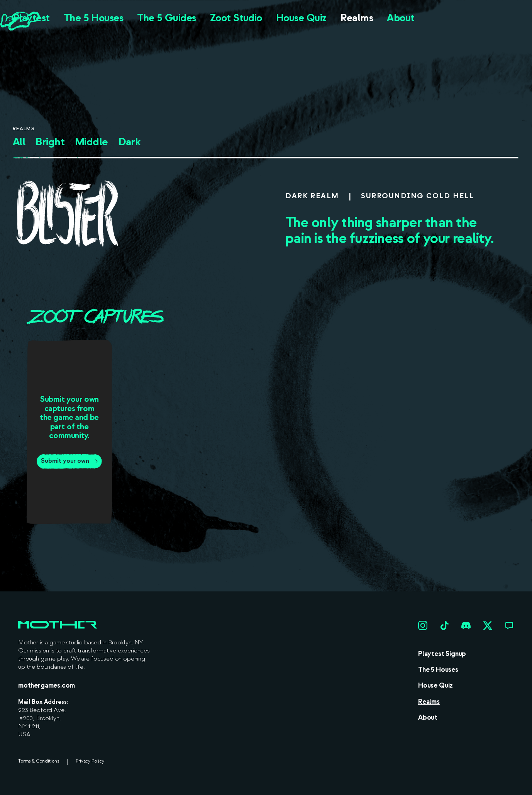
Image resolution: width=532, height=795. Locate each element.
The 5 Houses (94, 18)
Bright (50, 142)
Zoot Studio (236, 18)
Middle (91, 142)
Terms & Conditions (39, 761)
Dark (130, 142)
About (401, 18)
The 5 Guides (167, 18)
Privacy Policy (90, 761)
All (19, 142)
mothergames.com (47, 685)
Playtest (31, 18)
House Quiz (301, 18)
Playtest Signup (442, 654)
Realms (357, 18)
